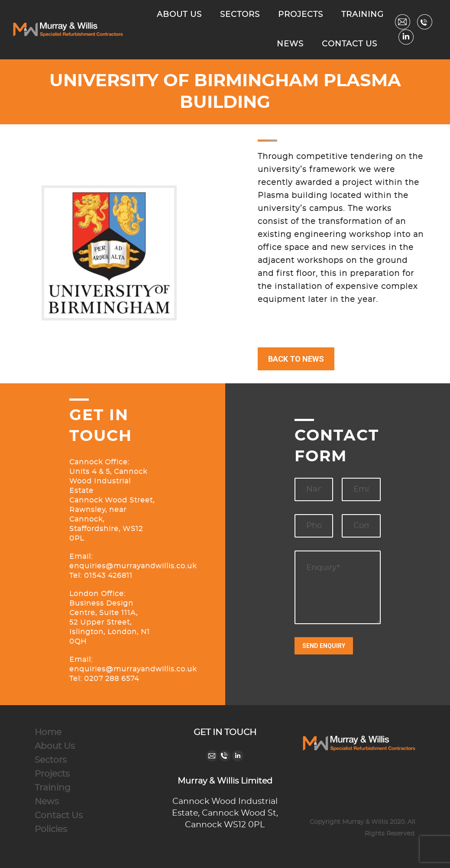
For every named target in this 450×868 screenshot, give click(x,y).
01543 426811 (107, 576)
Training (53, 788)
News (47, 802)
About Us (55, 746)
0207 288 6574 (112, 679)
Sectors (51, 760)
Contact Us (59, 816)
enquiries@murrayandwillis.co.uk (133, 566)
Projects (52, 774)
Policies (51, 829)
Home (48, 732)
